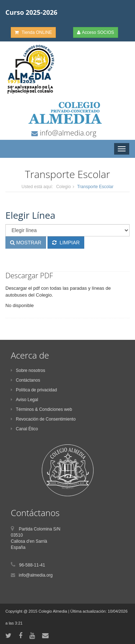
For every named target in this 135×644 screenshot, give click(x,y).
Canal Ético (24, 429)
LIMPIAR (66, 243)
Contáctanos (25, 380)
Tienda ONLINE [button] (33, 32)
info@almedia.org (67, 133)
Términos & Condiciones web (41, 409)
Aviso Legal (24, 400)
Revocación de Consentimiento (43, 419)
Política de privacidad (34, 390)
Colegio (64, 187)
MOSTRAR (26, 243)
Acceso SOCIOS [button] (96, 32)
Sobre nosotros (28, 370)
